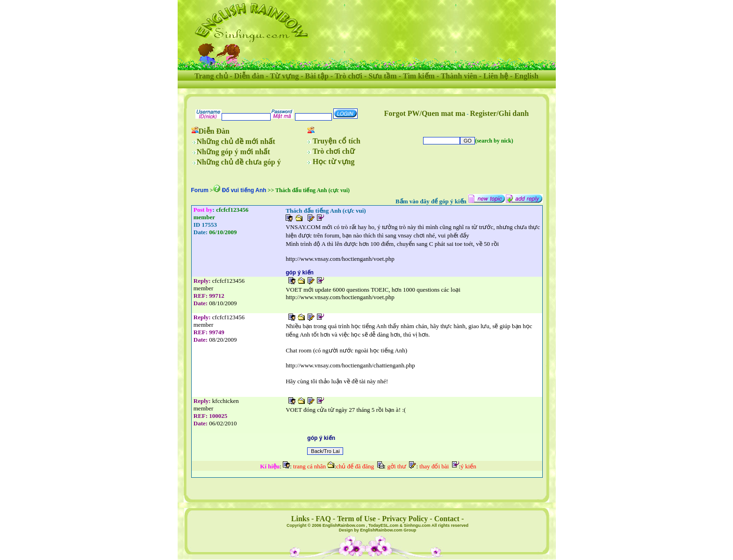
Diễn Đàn (214, 131)
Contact (447, 519)
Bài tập (316, 76)
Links (300, 519)
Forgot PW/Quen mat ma (425, 113)
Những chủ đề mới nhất (236, 141)
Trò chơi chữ (334, 151)
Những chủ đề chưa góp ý (239, 162)
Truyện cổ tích (337, 141)
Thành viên (459, 76)
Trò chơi (349, 76)
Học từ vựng (334, 162)
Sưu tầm (382, 76)
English (526, 76)
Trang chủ (211, 76)
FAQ (323, 519)
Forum (200, 190)
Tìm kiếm (419, 76)
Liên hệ (496, 76)
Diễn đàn (249, 76)
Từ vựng (285, 76)
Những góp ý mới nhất (234, 152)
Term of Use (356, 519)
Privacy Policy (405, 519)
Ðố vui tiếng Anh (244, 190)
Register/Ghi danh (499, 113)
